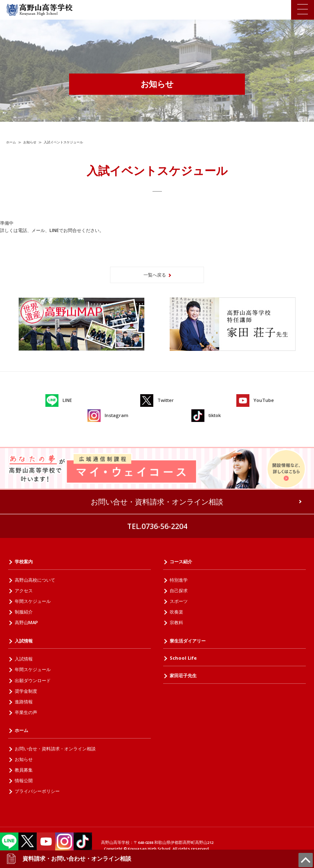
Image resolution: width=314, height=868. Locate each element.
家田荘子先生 (183, 675)
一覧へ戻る (155, 275)
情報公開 (24, 780)
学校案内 (24, 561)
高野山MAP (26, 622)
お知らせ (30, 142)
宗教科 (176, 622)
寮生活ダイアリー (188, 641)
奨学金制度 (26, 691)
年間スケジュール (33, 601)
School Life (183, 658)
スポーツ (179, 601)
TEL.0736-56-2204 (157, 526)
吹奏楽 (176, 612)
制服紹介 (24, 612)
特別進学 (179, 580)
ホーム (11, 142)
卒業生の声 (26, 712)
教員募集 (24, 770)
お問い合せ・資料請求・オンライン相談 (157, 502)
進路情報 (24, 702)
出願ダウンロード (33, 680)
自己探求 (179, 590)
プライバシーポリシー (37, 791)
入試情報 (24, 641)
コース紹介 (181, 561)
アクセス (24, 590)
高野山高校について (35, 580)
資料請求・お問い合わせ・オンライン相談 (69, 859)
